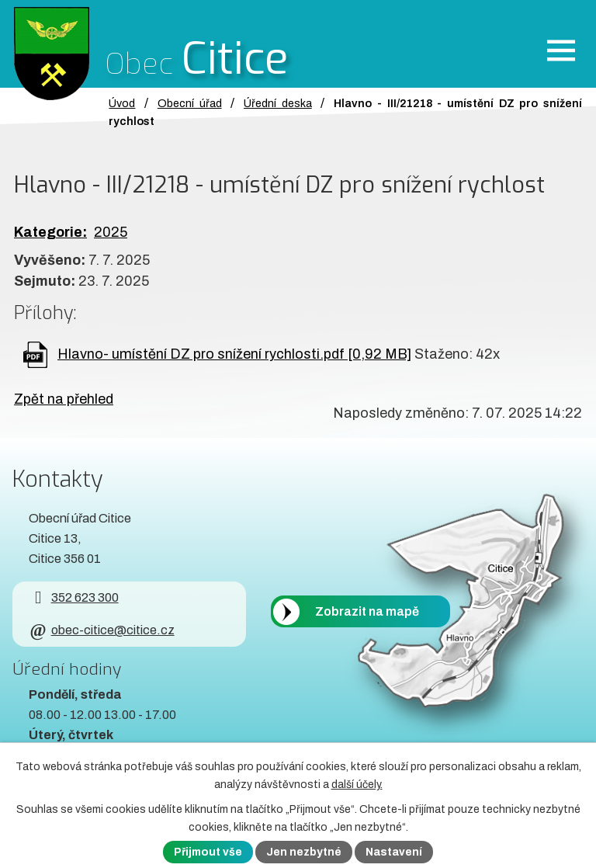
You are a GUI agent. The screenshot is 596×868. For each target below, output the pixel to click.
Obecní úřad (190, 103)
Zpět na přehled (64, 399)
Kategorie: (50, 232)
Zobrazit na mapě (367, 611)
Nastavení (394, 852)
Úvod (122, 103)
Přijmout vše (208, 852)
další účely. (357, 785)
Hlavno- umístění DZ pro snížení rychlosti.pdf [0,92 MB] (234, 354)
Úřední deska (278, 103)
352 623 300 (73, 597)
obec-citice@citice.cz (101, 630)
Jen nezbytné (304, 852)
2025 (111, 232)
